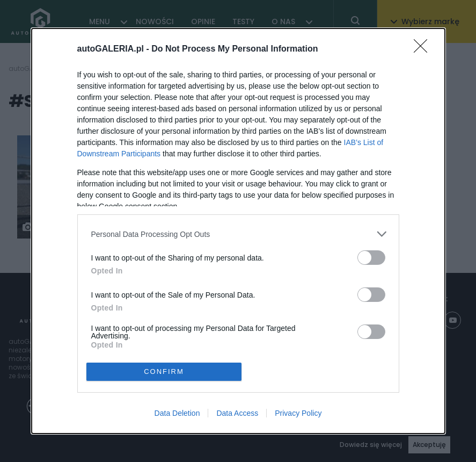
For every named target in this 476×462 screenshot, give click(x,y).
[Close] (424, 49)
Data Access (237, 413)
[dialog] (238, 231)
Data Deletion (177, 413)
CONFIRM (164, 371)
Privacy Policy (298, 413)
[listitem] (238, 234)
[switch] (371, 258)
